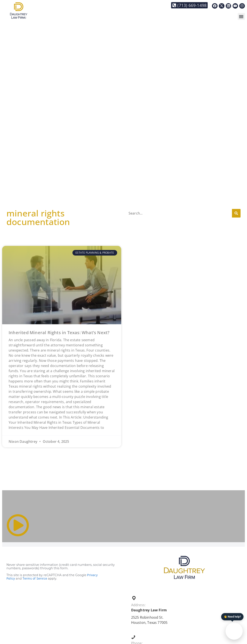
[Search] (236, 213)
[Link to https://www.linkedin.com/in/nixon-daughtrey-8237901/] (229, 6)
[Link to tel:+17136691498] (189, 5)
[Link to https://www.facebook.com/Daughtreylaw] (215, 6)
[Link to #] (18, 525)
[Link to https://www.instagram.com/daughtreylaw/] (242, 6)
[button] (241, 16)
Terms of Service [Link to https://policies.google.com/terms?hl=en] (35, 578)
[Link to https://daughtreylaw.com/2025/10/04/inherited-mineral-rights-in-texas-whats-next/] (62, 285)
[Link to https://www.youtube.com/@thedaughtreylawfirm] (235, 6)
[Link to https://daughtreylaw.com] (19, 10)
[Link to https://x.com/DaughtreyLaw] (222, 6)
